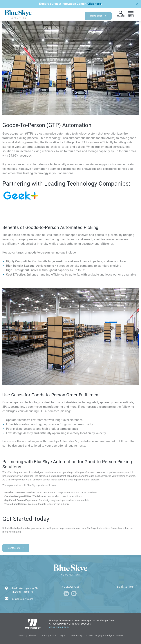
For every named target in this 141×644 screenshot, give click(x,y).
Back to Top (125, 587)
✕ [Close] (137, 4)
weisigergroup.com (59, 627)
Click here (94, 4)
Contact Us (98, 16)
